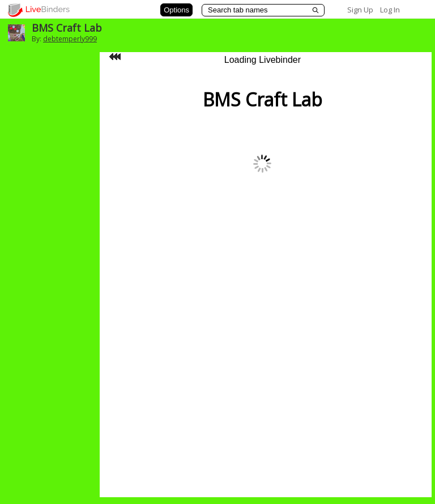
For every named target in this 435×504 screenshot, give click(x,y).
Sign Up (360, 10)
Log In (390, 10)
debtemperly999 (70, 39)
